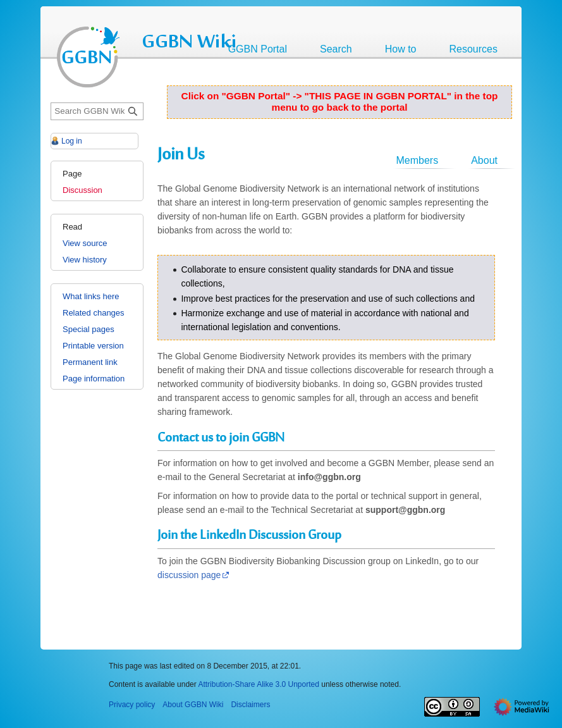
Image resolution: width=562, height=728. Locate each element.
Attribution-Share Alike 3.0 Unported (258, 684)
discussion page (189, 575)
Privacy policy (132, 705)
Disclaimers (250, 705)
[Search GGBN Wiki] (97, 112)
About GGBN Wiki (193, 705)
